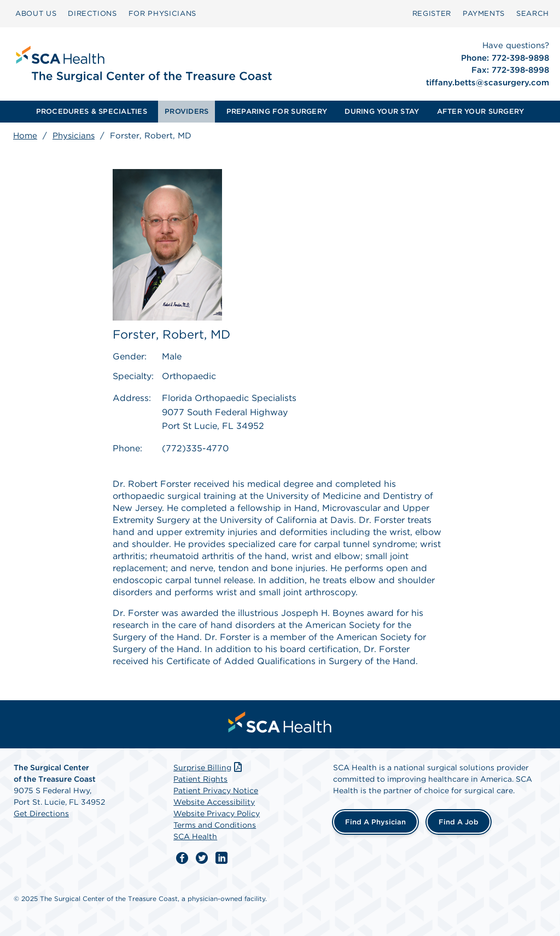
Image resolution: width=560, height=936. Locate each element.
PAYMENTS (484, 13)
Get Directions (41, 813)
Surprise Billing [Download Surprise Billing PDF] (209, 768)
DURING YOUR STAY (382, 111)
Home (25, 136)
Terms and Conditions (215, 825)
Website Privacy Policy (217, 813)
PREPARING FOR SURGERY (277, 111)
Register (432, 13)
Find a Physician (375, 822)
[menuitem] (36, 14)
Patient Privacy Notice (216, 790)
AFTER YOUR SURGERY (481, 111)
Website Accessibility (214, 802)
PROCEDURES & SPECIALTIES (92, 111)
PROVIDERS (186, 111)
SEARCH (533, 13)
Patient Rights (200, 779)
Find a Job (459, 822)
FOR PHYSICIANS (162, 13)
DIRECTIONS (92, 13)
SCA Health (195, 836)
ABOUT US (36, 13)
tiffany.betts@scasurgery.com (488, 83)
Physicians (74, 136)
